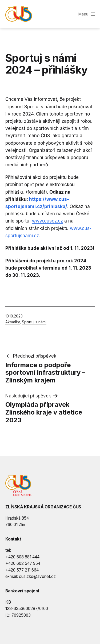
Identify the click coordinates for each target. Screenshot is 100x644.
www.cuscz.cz (47, 221)
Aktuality (13, 322)
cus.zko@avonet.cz (37, 576)
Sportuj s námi (34, 322)
